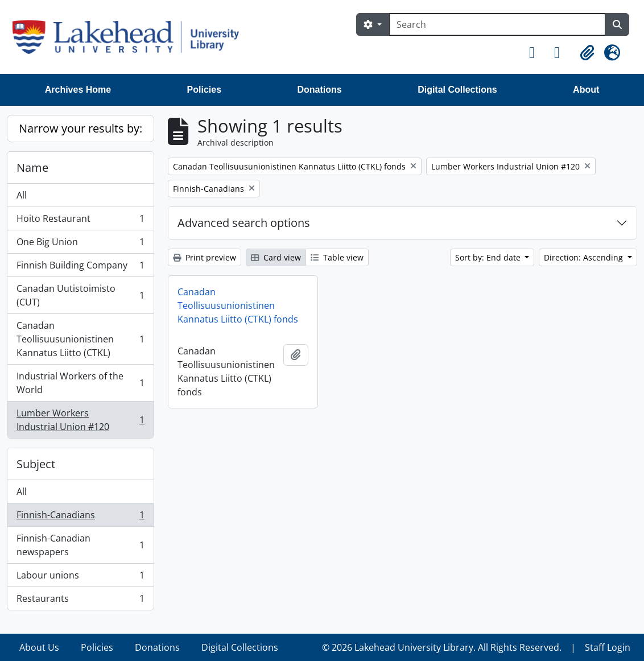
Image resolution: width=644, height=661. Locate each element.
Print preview (205, 257)
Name (32, 168)
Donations (320, 90)
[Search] (497, 24)
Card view (276, 257)
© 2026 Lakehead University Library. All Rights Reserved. (442, 647)
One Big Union (80, 244)
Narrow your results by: (80, 128)
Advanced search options (244, 223)
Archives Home (78, 90)
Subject (36, 464)
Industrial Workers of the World (80, 383)
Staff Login (608, 647)
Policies (204, 90)
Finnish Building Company (80, 268)
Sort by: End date (489, 257)
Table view (337, 257)
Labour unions (80, 578)
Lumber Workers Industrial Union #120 (80, 420)
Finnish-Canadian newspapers (80, 545)
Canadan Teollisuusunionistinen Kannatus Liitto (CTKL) (80, 339)
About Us (39, 647)
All (22, 195)
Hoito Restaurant (80, 221)
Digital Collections (457, 90)
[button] (537, 53)
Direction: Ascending (585, 257)
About (586, 90)
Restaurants (80, 601)
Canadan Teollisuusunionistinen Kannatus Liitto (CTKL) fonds (238, 305)
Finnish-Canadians (80, 517)
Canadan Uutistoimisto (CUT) (80, 295)
